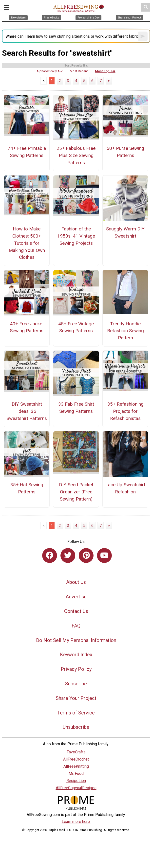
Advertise (76, 597)
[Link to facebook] (50, 556)
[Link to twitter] (68, 556)
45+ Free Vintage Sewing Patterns (76, 327)
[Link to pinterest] (86, 556)
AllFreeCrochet (76, 759)
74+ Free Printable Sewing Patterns (27, 152)
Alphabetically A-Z (50, 71)
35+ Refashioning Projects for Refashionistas (125, 411)
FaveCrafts (76, 752)
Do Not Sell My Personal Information (76, 640)
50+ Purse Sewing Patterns (125, 152)
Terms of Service (76, 713)
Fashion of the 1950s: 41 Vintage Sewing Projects (76, 236)
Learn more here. (76, 822)
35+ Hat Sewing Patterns (27, 488)
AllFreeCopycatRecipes (76, 788)
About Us (76, 582)
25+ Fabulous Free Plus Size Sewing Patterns (76, 155)
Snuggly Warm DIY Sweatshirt (125, 232)
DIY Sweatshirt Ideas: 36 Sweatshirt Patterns (27, 411)
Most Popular (105, 71)
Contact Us (76, 611)
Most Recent (79, 71)
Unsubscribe (76, 727)
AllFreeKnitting (76, 766)
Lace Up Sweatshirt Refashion (125, 488)
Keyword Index (76, 655)
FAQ (76, 626)
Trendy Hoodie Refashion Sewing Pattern (125, 331)
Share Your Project (76, 698)
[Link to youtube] (104, 556)
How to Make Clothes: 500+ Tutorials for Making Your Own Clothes (27, 243)
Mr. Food (76, 773)
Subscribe (76, 684)
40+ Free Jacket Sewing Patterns (27, 327)
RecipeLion (76, 781)
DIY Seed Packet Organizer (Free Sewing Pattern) (76, 492)
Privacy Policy (76, 669)
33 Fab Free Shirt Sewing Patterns (76, 408)
